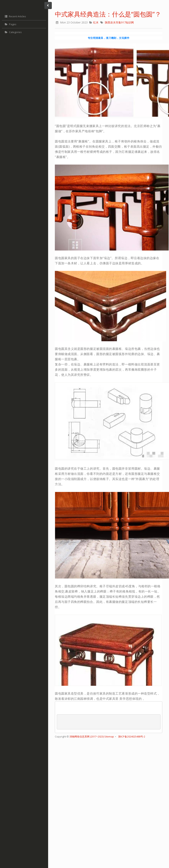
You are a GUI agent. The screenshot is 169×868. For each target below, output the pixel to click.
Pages (10, 24)
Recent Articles (15, 16)
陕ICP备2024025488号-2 (132, 737)
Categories (13, 32)
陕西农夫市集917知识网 (119, 22)
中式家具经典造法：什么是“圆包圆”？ (108, 14)
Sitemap (109, 737)
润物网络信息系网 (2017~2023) (87, 737)
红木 (96, 22)
